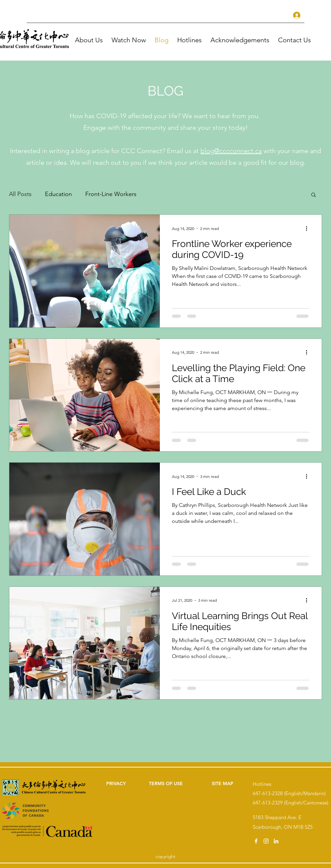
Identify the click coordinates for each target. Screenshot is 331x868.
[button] (130, 40)
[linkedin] (276, 841)
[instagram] (266, 841)
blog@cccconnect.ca (231, 151)
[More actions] (309, 228)
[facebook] (256, 841)
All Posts (20, 194)
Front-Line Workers (111, 194)
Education (58, 194)
